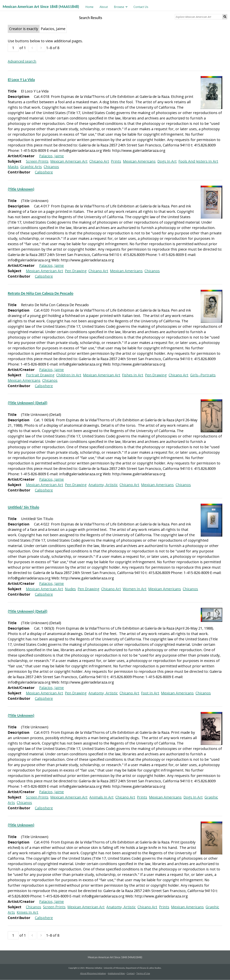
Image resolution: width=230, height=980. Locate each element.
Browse (119, 7)
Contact (131, 973)
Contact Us (141, 7)
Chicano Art (99, 161)
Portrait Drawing (40, 375)
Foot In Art (150, 693)
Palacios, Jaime (51, 156)
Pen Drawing (76, 271)
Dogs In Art (167, 161)
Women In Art (135, 589)
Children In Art (69, 375)
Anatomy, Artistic (103, 485)
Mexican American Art (69, 161)
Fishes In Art (133, 375)
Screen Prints (37, 161)
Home (89, 7)
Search (225, 17)
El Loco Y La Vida (21, 80)
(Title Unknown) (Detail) (27, 403)
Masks (13, 167)
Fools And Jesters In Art (198, 161)
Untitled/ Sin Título (23, 507)
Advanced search (22, 61)
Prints (116, 161)
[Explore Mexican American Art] (199, 17)
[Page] (13, 48)
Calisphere (44, 172)
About (104, 7)
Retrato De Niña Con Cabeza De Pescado (41, 293)
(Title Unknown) (21, 189)
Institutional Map (116, 973)
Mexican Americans (139, 161)
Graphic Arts (31, 167)
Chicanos (51, 167)
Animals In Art (101, 797)
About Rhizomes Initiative (93, 973)
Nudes (70, 589)
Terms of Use (143, 973)
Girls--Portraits (203, 375)
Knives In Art (27, 912)
